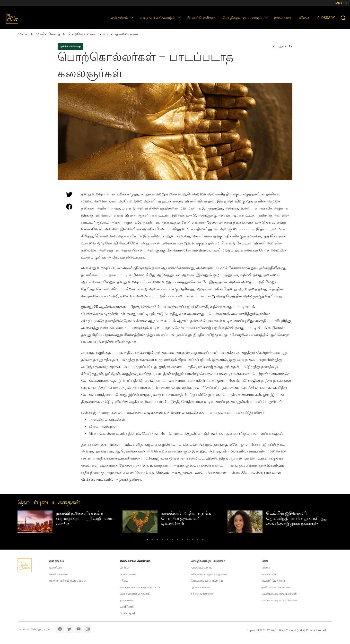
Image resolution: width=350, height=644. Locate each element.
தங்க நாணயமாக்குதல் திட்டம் (140, 587)
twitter (69, 629)
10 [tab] (193, 541)
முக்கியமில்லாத (70, 46)
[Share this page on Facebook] (69, 207)
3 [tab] (157, 541)
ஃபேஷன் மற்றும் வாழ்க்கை (209, 574)
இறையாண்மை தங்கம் (135, 594)
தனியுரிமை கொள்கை (276, 587)
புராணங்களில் (200, 587)
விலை (304, 18)
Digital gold (127, 613)
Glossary (326, 18)
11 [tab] (198, 541)
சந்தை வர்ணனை (202, 594)
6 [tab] (172, 541)
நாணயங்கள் (128, 574)
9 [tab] (188, 541)
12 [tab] (203, 541)
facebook (60, 629)
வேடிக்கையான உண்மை (207, 581)
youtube (78, 629)
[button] (132, 17)
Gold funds (127, 607)
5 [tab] (167, 541)
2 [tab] (152, 541)
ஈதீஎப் (124, 581)
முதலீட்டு (55, 568)
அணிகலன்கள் (59, 574)
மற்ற (265, 561)
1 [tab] (147, 541)
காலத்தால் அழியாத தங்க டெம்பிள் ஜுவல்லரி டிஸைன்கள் (186, 518)
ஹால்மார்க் (282, 18)
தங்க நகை (127, 600)
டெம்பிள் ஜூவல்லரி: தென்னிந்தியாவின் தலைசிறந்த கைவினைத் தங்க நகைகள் (297, 518)
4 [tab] (162, 541)
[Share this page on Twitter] (69, 194)
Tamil (339, 3)
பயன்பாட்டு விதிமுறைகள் (279, 594)
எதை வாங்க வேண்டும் (157, 18)
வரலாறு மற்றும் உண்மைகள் (68, 581)
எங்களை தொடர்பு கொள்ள (280, 600)
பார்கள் (125, 568)
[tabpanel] (70, 522)
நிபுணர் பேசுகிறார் (201, 18)
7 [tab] (178, 541)
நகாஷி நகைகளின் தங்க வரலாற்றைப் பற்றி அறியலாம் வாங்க (85, 518)
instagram (88, 629)
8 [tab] (183, 541)
